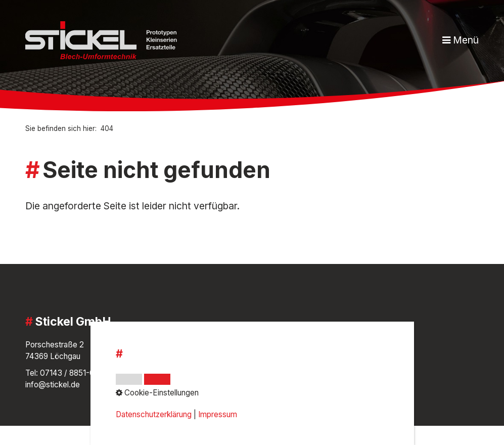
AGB (189, 345)
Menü (466, 40)
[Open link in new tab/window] (351, 367)
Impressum (201, 356)
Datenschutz (203, 373)
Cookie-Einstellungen (219, 385)
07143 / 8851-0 (67, 373)
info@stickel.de (53, 385)
